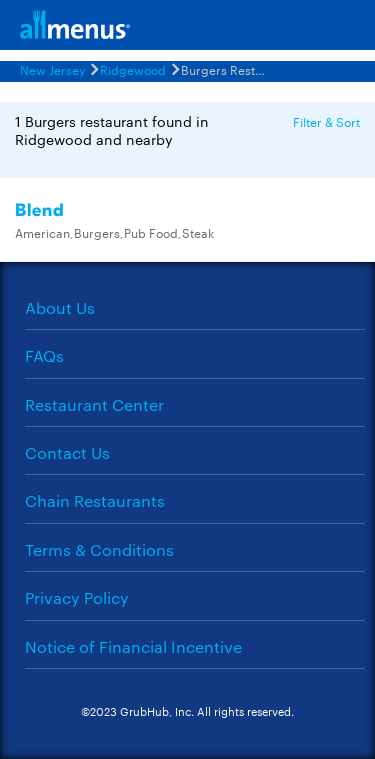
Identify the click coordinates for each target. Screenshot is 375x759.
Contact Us (67, 452)
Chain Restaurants (95, 500)
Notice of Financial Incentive (133, 646)
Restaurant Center (94, 404)
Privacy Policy (77, 597)
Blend (40, 210)
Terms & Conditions (99, 549)
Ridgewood (133, 69)
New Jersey (52, 69)
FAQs (44, 355)
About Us (60, 307)
